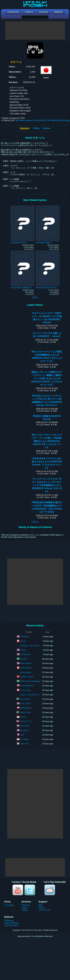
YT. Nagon (24, 739)
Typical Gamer (26, 668)
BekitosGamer (26, 708)
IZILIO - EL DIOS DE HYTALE (32, 695)
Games (47, 128)
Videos (36, 128)
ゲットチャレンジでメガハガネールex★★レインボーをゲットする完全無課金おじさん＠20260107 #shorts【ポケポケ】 (47, 485)
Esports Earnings (12, 923)
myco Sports (25, 699)
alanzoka (24, 659)
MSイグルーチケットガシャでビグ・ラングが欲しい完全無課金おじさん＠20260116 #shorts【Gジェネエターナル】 (47, 441)
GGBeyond (9, 921)
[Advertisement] (35, 30)
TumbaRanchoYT (27, 686)
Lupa (22, 735)
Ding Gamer (25, 726)
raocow (23, 641)
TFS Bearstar (25, 654)
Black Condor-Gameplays (30, 681)
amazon (23, 650)
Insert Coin (24, 744)
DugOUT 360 (25, 712)
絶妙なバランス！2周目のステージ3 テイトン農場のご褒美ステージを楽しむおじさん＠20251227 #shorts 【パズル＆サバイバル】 (47, 378)
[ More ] (35, 297)
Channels (26, 905)
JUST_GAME (25, 703)
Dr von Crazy (25, 690)
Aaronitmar (24, 636)
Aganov (23, 717)
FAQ (41, 905)
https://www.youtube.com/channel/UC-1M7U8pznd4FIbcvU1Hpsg (42, 120)
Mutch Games (26, 663)
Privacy (42, 908)
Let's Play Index (11, 925)
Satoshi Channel (27, 677)
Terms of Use (44, 910)
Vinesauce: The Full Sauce (31, 646)
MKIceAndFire (26, 672)
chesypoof (24, 730)
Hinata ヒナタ (26, 721)
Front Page (9, 905)
